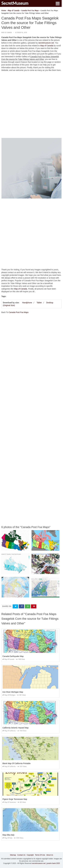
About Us (50, 855)
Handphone (27, 303)
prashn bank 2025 (53, 863)
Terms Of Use (40, 855)
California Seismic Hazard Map (15, 728)
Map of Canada (7, 33)
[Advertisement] (31, 105)
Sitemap (13, 855)
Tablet (39, 303)
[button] (58, 3)
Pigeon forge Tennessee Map (15, 799)
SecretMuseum (15, 3)
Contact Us (21, 855)
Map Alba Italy (8, 835)
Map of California (9, 731)
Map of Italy (7, 838)
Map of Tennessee (9, 802)
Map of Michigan (9, 695)
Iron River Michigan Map (13, 692)
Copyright (30, 855)
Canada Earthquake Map (13, 656)
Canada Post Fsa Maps (18, 312)
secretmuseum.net (46, 43)
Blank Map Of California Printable (16, 763)
